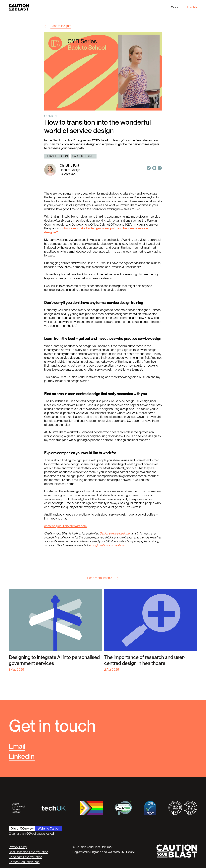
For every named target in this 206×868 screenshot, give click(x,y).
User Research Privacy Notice (28, 852)
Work (175, 7)
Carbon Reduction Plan (24, 862)
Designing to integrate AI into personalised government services (54, 660)
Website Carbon (49, 828)
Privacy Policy (18, 847)
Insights (192, 7)
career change (84, 156)
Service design (57, 156)
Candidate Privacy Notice (25, 857)
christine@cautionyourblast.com (65, 526)
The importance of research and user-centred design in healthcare (145, 660)
